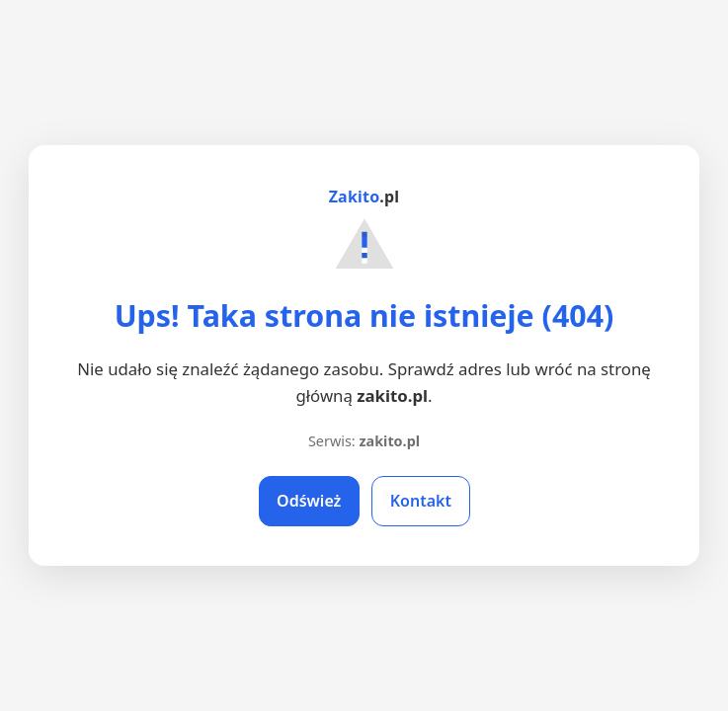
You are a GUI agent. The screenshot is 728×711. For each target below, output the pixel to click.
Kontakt (421, 501)
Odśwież (309, 501)
